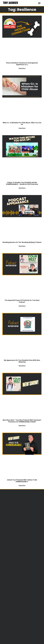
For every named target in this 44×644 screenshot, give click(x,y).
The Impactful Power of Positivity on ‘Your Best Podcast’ (22, 301)
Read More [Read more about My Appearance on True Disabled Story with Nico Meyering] (22, 366)
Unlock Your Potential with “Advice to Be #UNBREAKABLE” (22, 481)
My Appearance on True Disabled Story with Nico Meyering (22, 361)
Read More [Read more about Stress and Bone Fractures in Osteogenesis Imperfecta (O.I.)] (22, 68)
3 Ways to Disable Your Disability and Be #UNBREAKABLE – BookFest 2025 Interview (22, 183)
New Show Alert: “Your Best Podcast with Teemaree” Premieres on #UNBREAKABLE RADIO (22, 421)
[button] (39, 3)
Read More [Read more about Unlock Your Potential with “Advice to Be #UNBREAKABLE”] (22, 486)
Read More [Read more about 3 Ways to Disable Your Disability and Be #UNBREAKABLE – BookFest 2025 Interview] (22, 188)
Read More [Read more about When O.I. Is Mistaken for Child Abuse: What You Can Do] (22, 128)
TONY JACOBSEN (10, 3)
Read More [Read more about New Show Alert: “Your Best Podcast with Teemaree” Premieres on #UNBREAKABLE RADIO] (22, 426)
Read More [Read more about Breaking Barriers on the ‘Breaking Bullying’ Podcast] (22, 246)
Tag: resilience (22, 10)
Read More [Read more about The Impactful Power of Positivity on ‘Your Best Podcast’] (22, 306)
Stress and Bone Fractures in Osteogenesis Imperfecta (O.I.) (22, 64)
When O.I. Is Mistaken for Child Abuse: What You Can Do (22, 124)
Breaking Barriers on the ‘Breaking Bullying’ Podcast (22, 242)
